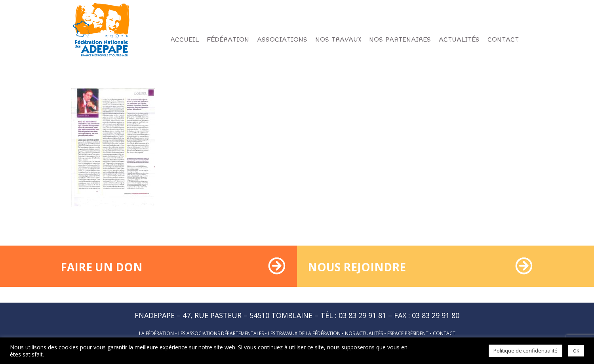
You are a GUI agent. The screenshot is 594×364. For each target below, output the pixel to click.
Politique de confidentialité (525, 351)
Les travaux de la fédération (304, 333)
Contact (444, 333)
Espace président (408, 333)
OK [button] (576, 351)
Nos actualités (364, 333)
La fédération (156, 333)
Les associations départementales (221, 333)
